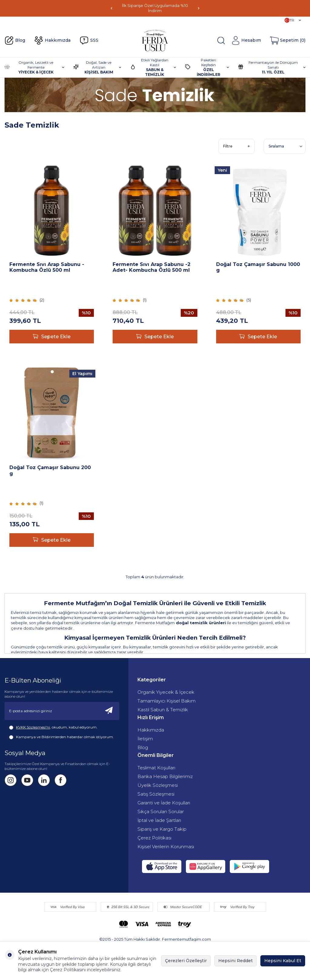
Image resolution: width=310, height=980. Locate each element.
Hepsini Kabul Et (283, 961)
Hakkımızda (52, 41)
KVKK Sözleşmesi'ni (33, 727)
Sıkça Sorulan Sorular (161, 811)
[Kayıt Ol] (109, 711)
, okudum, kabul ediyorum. (53, 727)
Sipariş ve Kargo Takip (162, 829)
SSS (89, 41)
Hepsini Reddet (236, 961)
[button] (111, 8)
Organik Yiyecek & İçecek (166, 692)
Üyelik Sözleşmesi (158, 785)
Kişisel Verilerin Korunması (166, 847)
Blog (15, 41)
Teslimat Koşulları (156, 768)
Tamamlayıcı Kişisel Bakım (167, 701)
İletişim (145, 739)
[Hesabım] (246, 41)
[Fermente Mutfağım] (155, 41)
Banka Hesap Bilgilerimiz (165, 776)
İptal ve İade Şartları (159, 820)
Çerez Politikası (154, 838)
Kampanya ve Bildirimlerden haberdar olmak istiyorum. (61, 737)
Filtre (236, 146)
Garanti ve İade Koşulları (164, 803)
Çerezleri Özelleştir (186, 961)
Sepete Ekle (52, 337)
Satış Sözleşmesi (156, 794)
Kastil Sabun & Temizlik (163, 710)
